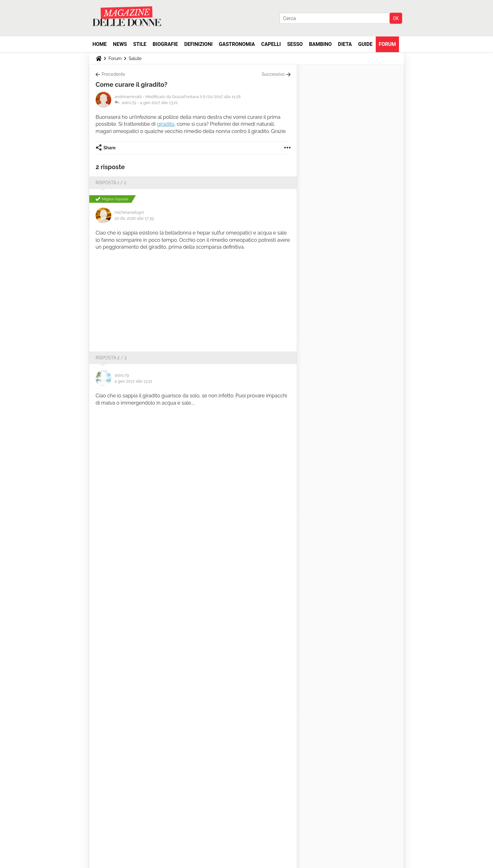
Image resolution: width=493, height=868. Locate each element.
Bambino (320, 44)
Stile (140, 44)
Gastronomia (237, 44)
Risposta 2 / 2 (111, 358)
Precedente (113, 74)
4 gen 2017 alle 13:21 (159, 103)
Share (110, 148)
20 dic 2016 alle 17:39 (134, 218)
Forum (388, 44)
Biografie (165, 44)
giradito (166, 124)
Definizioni (198, 44)
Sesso (295, 44)
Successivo (273, 74)
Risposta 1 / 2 (111, 183)
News (120, 44)
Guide (365, 44)
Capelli (271, 44)
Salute (135, 58)
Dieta (345, 44)
